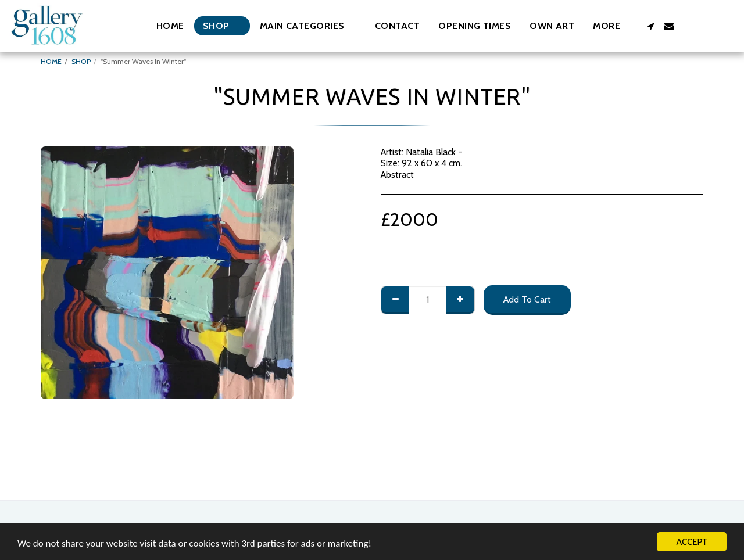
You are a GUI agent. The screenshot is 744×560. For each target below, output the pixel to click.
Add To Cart (527, 299)
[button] (308, 26)
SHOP (81, 61)
